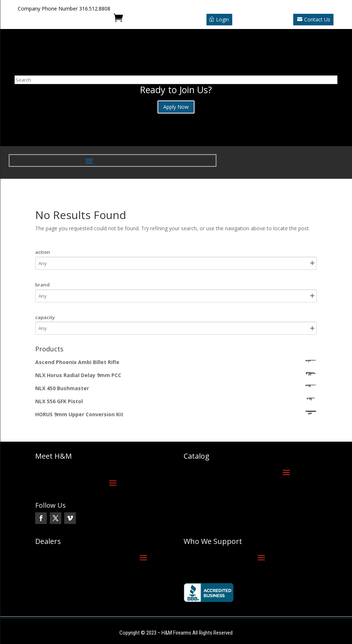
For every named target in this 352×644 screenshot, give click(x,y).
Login (222, 19)
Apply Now (176, 107)
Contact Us (317, 19)
